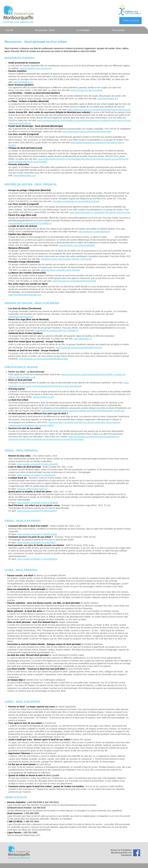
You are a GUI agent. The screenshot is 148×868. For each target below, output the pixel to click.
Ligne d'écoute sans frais (19, 805)
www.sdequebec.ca (83, 339)
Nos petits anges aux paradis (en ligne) (28, 284)
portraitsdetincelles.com (25, 175)
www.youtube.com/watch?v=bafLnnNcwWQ (38, 464)
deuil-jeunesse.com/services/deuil (86, 90)
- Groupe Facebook (49, 350)
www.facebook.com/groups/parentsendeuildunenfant (43, 359)
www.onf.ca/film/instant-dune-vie (32, 489)
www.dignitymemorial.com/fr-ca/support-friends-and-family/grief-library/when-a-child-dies (83, 411)
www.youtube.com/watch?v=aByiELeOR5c (37, 534)
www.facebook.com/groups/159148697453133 (79, 347)
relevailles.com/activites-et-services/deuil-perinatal (76, 201)
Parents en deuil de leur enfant (24, 350)
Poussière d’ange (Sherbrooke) (24, 262)
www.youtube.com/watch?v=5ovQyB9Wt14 (37, 559)
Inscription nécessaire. (96, 267)
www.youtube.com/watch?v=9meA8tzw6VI (37, 511)
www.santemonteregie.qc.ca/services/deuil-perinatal (87, 131)
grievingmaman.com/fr (43, 397)
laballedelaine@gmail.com (36, 232)
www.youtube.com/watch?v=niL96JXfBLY (37, 542)
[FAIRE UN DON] (130, 21)
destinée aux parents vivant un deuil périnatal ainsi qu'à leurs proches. (64, 805)
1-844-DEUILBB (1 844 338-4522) (43, 802)
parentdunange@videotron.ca (22, 220)
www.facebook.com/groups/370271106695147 (30, 223)
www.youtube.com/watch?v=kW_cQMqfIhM (38, 503)
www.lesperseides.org (108, 99)
